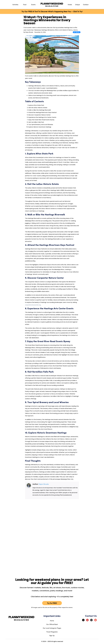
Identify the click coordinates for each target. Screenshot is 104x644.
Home (52, 621)
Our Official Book (52, 624)
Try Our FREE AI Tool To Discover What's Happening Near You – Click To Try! (52, 11)
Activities (15, 4)
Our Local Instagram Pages (52, 628)
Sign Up (52, 635)
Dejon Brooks (44, 484)
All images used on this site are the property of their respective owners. (52, 607)
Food (25, 4)
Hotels (70, 4)
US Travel (77, 32)
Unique (77, 4)
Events (33, 4)
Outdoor (86, 4)
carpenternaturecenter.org (33, 305)
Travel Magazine (52, 632)
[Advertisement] (15, 62)
